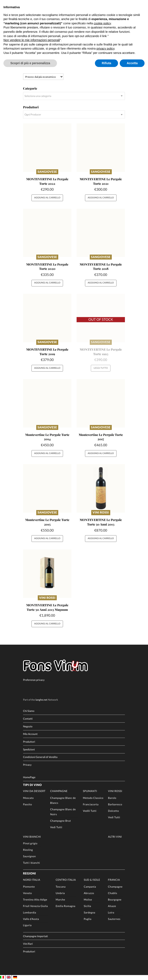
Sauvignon (29, 856)
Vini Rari (28, 944)
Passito (28, 804)
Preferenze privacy (34, 680)
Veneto (28, 893)
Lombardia (30, 912)
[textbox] (74, 96)
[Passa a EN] (9, 977)
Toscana (61, 887)
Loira (111, 912)
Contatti (28, 719)
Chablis (113, 893)
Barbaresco (115, 804)
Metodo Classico (93, 798)
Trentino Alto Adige (35, 900)
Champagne (59, 791)
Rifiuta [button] (107, 63)
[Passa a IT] (2, 977)
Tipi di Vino (32, 785)
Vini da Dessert (34, 791)
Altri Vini (115, 837)
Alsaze (112, 906)
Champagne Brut (60, 821)
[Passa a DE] (15, 977)
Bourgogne (115, 900)
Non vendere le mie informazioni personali (32, 40)
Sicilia (87, 906)
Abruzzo (89, 893)
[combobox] (74, 96)
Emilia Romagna (65, 906)
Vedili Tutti (90, 811)
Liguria (27, 925)
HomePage (29, 777)
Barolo (112, 798)
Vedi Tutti (56, 827)
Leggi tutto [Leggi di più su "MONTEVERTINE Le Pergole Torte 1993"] (101, 368)
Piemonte (29, 887)
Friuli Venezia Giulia (35, 906)
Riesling (28, 850)
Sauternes (114, 919)
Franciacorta (91, 804)
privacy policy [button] (105, 48)
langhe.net (41, 700)
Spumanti (90, 791)
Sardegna (89, 912)
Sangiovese (47, 172)
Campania (90, 887)
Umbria (60, 893)
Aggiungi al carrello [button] (47, 198)
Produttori (29, 742)
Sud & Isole (92, 880)
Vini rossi (101, 512)
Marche (60, 900)
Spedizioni (29, 749)
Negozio (28, 726)
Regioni (30, 873)
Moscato (28, 798)
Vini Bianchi (32, 837)
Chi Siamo (29, 711)
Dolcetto (113, 811)
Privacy (27, 765)
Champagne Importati (35, 936)
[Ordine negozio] (43, 77)
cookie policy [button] (102, 23)
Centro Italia (66, 880)
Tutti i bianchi (31, 863)
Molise (88, 900)
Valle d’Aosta (31, 919)
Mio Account (30, 734)
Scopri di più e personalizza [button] (30, 63)
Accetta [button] (132, 63)
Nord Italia (32, 880)
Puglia (88, 919)
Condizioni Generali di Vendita (40, 757)
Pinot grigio (30, 843)
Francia (114, 880)
